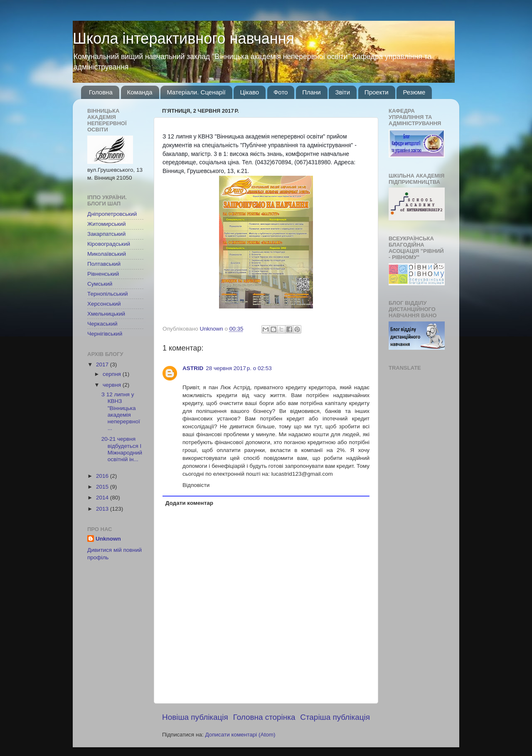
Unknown (108, 539)
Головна (101, 92)
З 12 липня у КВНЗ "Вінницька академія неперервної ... (121, 411)
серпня (113, 374)
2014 (103, 498)
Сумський (100, 284)
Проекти (377, 92)
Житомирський (107, 224)
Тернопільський (107, 294)
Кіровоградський (109, 244)
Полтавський (104, 264)
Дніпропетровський (112, 214)
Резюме (414, 92)
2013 (103, 509)
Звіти (342, 92)
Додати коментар (189, 503)
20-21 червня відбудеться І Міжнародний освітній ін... (122, 449)
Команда (140, 92)
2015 (103, 487)
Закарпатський (106, 234)
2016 (103, 476)
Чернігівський (105, 334)
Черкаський (102, 324)
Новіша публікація (195, 717)
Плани (312, 92)
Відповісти (196, 485)
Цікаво (249, 92)
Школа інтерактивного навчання (183, 38)
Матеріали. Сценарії (196, 92)
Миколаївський (107, 254)
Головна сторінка (264, 717)
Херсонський (104, 304)
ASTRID (193, 368)
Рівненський (103, 274)
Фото (281, 92)
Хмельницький (106, 314)
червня (113, 385)
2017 (103, 364)
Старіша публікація (335, 717)
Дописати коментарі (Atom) (240, 735)
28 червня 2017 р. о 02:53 (239, 368)
